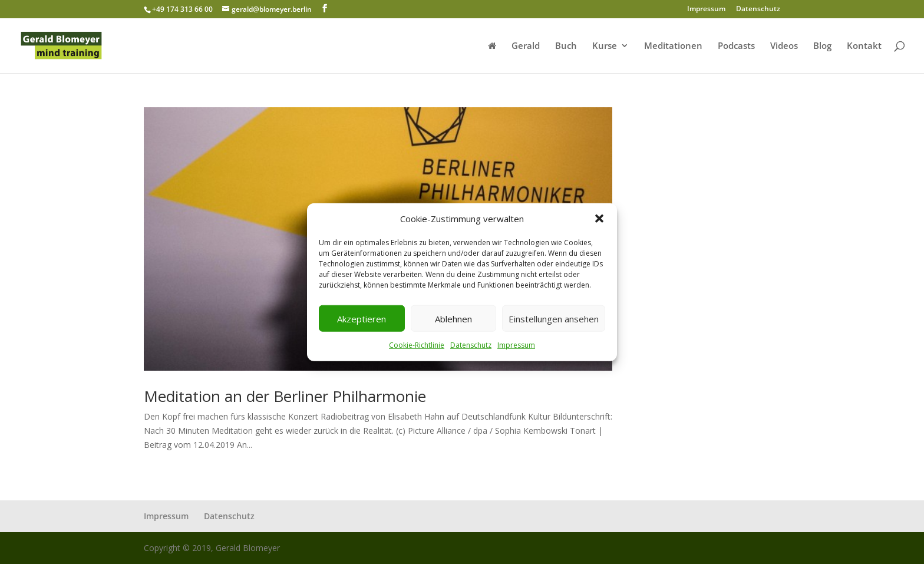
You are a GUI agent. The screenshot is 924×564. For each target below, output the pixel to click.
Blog (822, 46)
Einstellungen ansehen (554, 319)
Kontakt (864, 46)
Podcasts (736, 46)
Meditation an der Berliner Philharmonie (285, 396)
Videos (784, 46)
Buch (566, 46)
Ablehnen (453, 319)
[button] (599, 219)
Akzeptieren (362, 319)
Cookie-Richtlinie (417, 345)
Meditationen (673, 46)
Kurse (605, 46)
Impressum (516, 345)
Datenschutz (471, 345)
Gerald (526, 46)
